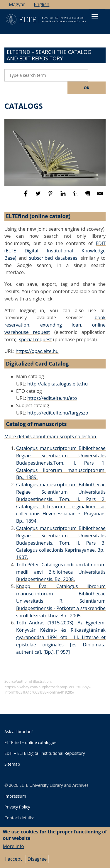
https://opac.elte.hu (37, 351)
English (42, 4)
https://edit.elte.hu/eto (52, 398)
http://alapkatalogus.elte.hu (57, 384)
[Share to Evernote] (88, 196)
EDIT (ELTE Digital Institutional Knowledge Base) (55, 251)
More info (13, 850)
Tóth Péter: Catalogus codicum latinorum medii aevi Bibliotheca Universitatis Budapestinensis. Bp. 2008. (61, 572)
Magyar (17, 4)
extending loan (61, 325)
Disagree (37, 862)
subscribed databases (53, 258)
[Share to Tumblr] (76, 196)
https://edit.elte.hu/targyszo (58, 413)
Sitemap (12, 764)
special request (35, 339)
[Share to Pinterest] (51, 196)
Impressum (15, 796)
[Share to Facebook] (26, 196)
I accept (13, 862)
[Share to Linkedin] (64, 196)
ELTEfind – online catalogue (31, 742)
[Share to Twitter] (39, 196)
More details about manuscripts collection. (51, 436)
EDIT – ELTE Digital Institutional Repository (45, 753)
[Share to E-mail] (100, 196)
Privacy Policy (17, 807)
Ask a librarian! (18, 732)
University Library (33, 829)
